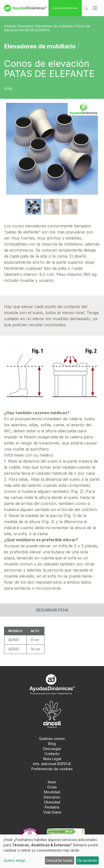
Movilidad (52, 792)
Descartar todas (59, 860)
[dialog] (52, 851)
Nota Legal (52, 759)
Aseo (52, 782)
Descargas (52, 749)
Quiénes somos (52, 739)
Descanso (26, 26)
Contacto (52, 754)
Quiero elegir (15, 860)
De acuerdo (87, 860)
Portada (10, 26)
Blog (52, 744)
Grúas (52, 787)
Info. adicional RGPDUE (52, 764)
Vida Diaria (52, 812)
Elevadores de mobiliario (55, 26)
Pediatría (52, 807)
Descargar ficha (52, 610)
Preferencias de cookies (52, 769)
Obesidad (52, 802)
